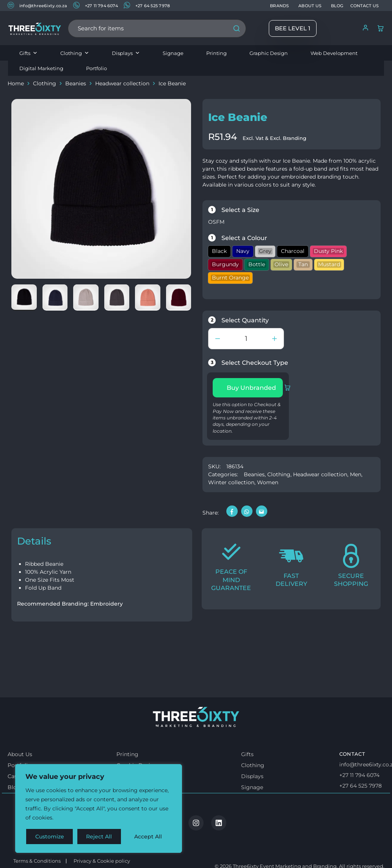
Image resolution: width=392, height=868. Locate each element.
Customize (50, 837)
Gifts (28, 53)
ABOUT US (310, 6)
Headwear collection (122, 83)
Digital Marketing (41, 68)
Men (356, 474)
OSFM (216, 222)
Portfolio (96, 68)
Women (268, 482)
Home (16, 83)
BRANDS (279, 6)
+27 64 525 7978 (147, 5)
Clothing (75, 53)
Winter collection (231, 482)
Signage (173, 53)
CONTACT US (365, 6)
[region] (99, 808)
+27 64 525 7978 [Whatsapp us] (361, 806)
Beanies (76, 83)
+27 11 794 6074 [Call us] (359, 796)
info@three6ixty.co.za (38, 5)
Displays (126, 53)
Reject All (99, 837)
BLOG (337, 6)
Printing (216, 53)
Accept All (148, 837)
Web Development (334, 53)
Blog (14, 808)
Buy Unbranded (255, 388)
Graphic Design (269, 53)
